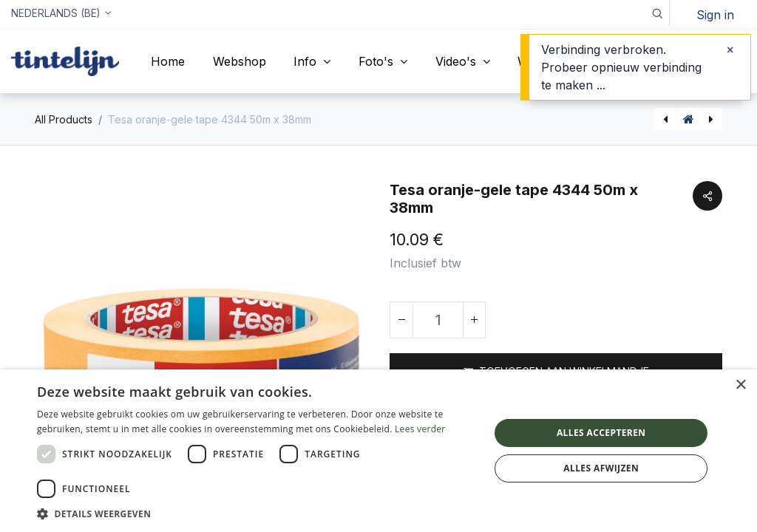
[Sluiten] (730, 50)
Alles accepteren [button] (601, 433)
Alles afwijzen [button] (601, 468)
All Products (64, 119)
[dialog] (378, 451)
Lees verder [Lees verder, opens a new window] (420, 429)
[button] (657, 13)
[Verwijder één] (401, 320)
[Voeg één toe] (474, 320)
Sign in (715, 15)
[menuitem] (168, 61)
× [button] (740, 385)
